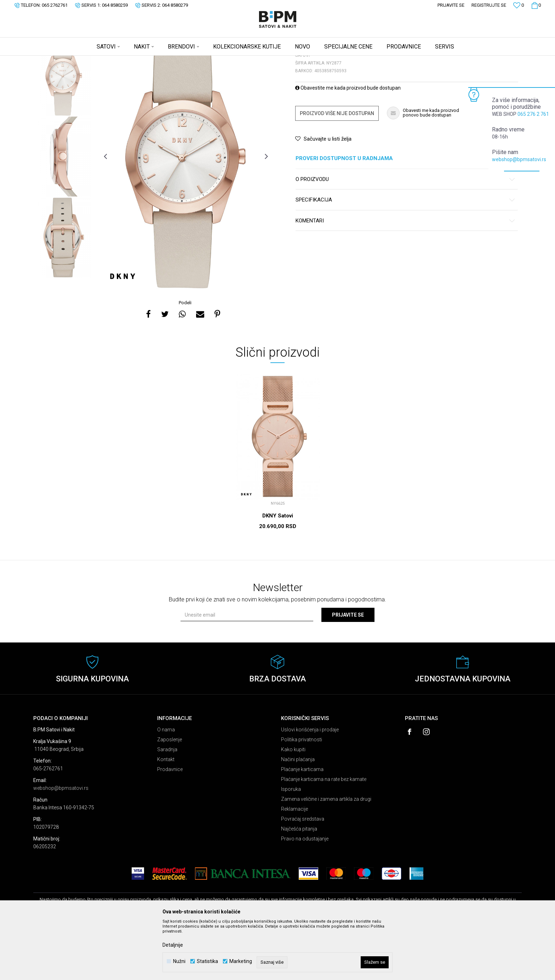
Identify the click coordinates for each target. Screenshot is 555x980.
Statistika (207, 961)
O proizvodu (405, 235)
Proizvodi (84, 60)
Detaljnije (173, 945)
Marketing (241, 961)
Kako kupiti (293, 805)
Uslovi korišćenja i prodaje (310, 785)
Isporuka (291, 845)
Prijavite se (348, 670)
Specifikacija (405, 256)
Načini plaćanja (298, 815)
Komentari (405, 276)
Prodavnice (170, 825)
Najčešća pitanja (299, 884)
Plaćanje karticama (302, 825)
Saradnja (167, 805)
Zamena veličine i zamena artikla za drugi (326, 855)
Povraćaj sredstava (303, 874)
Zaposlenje (170, 795)
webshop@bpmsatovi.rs (519, 159)
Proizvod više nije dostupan (337, 169)
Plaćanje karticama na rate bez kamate (324, 835)
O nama (166, 785)
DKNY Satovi (278, 571)
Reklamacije (294, 865)
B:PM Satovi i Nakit (51, 60)
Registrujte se (489, 5)
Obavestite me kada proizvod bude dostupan (348, 143)
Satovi (104, 60)
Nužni (179, 961)
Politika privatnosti (302, 795)
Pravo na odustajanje (305, 894)
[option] (64, 131)
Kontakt (166, 815)
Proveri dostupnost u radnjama (405, 214)
